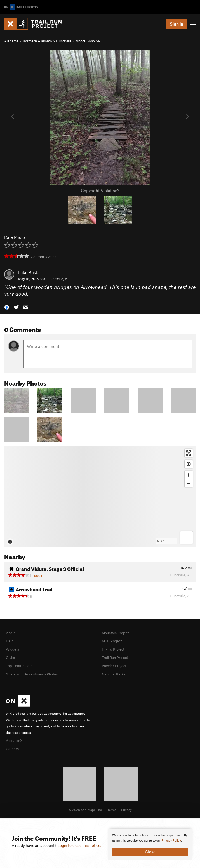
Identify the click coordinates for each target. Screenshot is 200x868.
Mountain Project (115, 633)
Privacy (126, 810)
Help (10, 641)
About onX (14, 741)
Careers (12, 749)
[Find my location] (189, 464)
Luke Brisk (28, 272)
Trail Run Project (115, 658)
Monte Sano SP (88, 41)
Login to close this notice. (79, 846)
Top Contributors (19, 666)
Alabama (11, 41)
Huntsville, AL (58, 279)
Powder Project (114, 666)
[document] (150, 844)
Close (150, 852)
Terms (112, 810)
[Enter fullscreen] (189, 453)
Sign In (177, 24)
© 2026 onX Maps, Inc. (86, 810)
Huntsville (64, 41)
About (11, 633)
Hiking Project (113, 649)
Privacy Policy (171, 841)
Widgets (12, 649)
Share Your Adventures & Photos (32, 674)
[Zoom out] (189, 483)
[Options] (186, 538)
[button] (7, 307)
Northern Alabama (37, 41)
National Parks (114, 674)
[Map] (100, 496)
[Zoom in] (189, 475)
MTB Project (112, 641)
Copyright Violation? (100, 191)
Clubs (10, 658)
